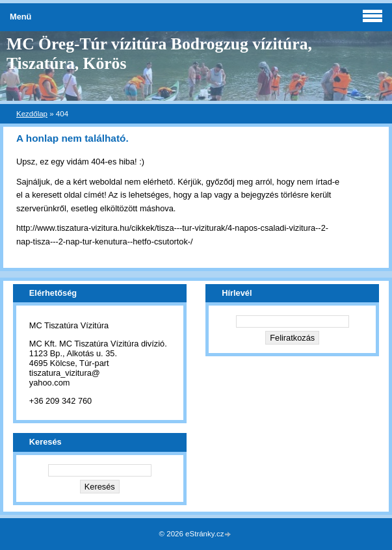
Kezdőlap (32, 114)
